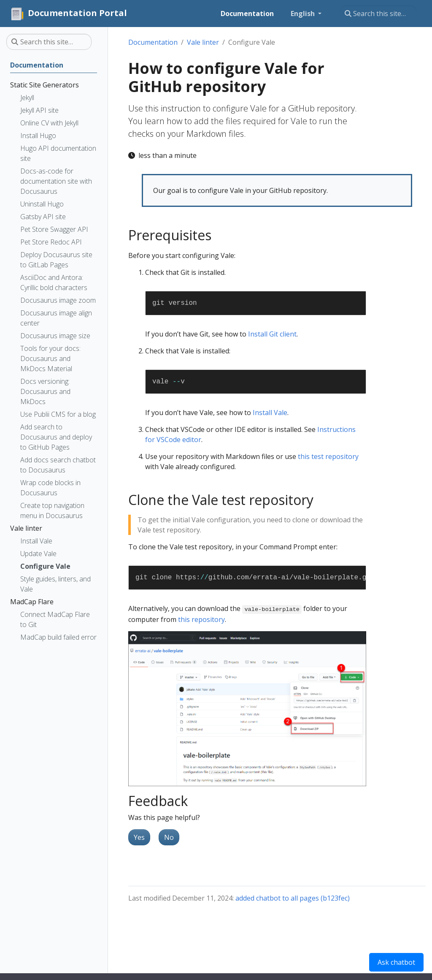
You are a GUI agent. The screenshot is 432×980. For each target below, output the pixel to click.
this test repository (328, 456)
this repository (201, 619)
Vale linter (203, 42)
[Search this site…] (378, 14)
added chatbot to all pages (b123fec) (293, 898)
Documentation (153, 42)
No (169, 837)
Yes (139, 837)
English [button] (304, 14)
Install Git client (272, 334)
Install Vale (270, 413)
